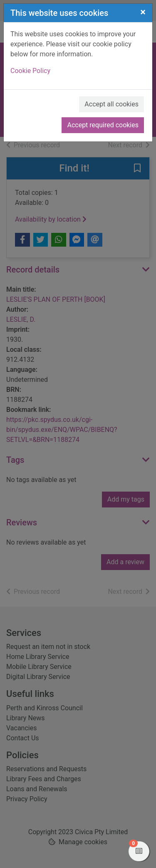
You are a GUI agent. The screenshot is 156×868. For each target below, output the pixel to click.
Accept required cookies (103, 125)
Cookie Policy (30, 71)
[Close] (143, 12)
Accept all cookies (111, 104)
